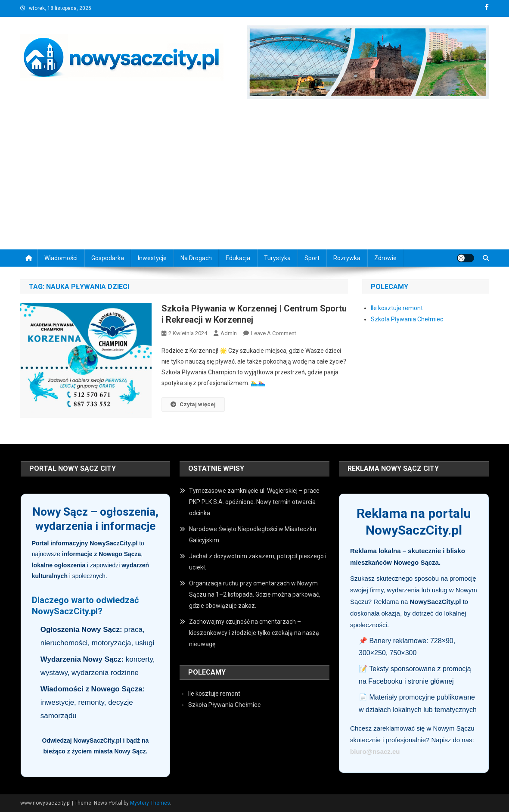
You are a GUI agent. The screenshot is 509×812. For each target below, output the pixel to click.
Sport (312, 258)
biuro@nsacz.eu (375, 751)
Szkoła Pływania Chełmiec (407, 319)
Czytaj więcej (193, 404)
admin (229, 333)
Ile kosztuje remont (397, 308)
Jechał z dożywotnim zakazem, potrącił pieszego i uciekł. (258, 562)
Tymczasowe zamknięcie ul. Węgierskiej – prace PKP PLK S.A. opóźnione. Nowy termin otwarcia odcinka (254, 502)
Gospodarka (108, 258)
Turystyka (277, 258)
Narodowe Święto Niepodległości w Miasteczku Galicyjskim (253, 535)
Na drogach (196, 258)
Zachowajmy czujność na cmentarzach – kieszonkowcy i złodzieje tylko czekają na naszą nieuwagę (254, 633)
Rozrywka (347, 258)
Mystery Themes (150, 803)
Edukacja (238, 258)
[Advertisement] (254, 176)
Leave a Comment (274, 333)
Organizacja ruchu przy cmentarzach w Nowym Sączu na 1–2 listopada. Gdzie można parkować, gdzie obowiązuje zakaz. (255, 594)
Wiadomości (61, 258)
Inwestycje (152, 258)
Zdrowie (385, 258)
